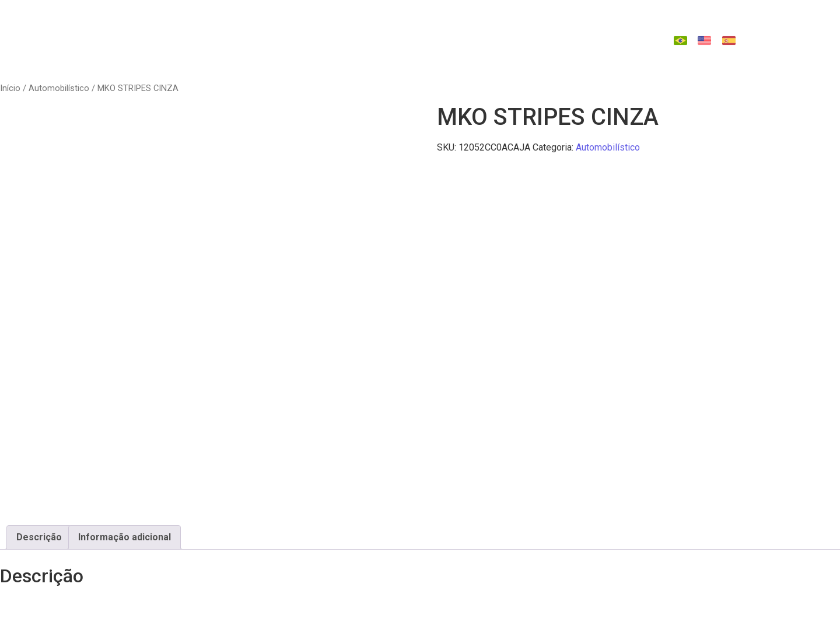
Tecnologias (420, 29)
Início (10, 88)
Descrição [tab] (39, 537)
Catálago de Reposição (534, 29)
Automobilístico (59, 88)
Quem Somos (261, 29)
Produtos (340, 29)
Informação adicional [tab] (125, 537)
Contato (423, 51)
